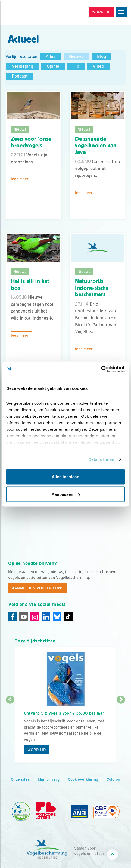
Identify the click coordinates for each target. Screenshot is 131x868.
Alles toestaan (65, 476)
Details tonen (101, 459)
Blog (102, 57)
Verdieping (22, 66)
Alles (51, 57)
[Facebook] (13, 617)
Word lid (37, 750)
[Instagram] (35, 617)
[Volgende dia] (121, 732)
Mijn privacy (49, 779)
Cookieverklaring (83, 779)
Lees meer (20, 179)
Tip (76, 66)
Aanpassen (66, 494)
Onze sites (20, 779)
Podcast (20, 76)
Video (98, 66)
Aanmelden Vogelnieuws (38, 588)
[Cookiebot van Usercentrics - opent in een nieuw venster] (101, 369)
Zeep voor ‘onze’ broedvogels (32, 142)
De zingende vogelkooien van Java (96, 145)
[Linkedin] (46, 617)
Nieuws (76, 57)
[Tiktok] (68, 617)
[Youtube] (24, 617)
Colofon (113, 779)
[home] (27, 12)
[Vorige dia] (10, 732)
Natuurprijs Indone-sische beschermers (92, 288)
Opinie (53, 66)
